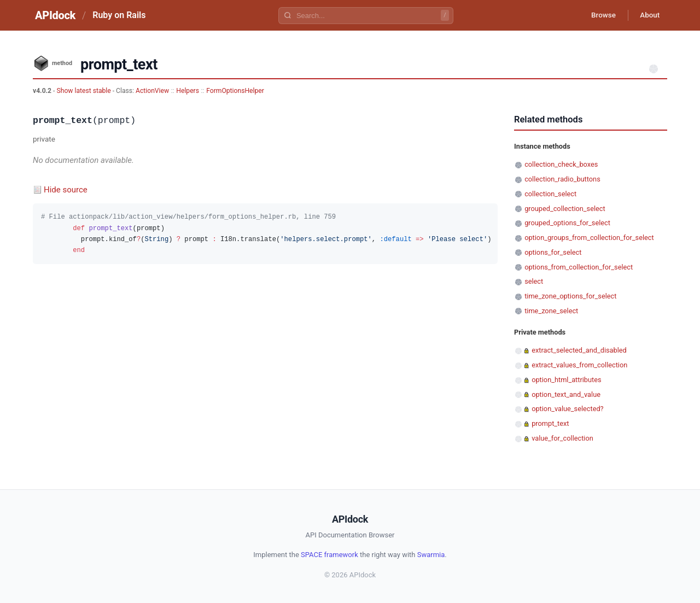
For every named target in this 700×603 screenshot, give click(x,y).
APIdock (55, 15)
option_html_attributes (566, 380)
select (534, 281)
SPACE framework (329, 555)
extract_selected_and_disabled (579, 350)
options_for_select (553, 252)
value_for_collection (562, 438)
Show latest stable (84, 91)
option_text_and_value (566, 394)
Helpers (188, 91)
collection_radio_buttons (562, 179)
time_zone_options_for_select (570, 296)
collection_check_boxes (561, 164)
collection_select (550, 194)
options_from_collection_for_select (579, 267)
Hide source (66, 190)
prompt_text (550, 423)
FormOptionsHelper (235, 91)
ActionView (152, 91)
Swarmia (431, 555)
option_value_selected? (567, 409)
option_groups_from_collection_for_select (589, 238)
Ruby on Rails (119, 15)
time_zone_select (551, 311)
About (648, 15)
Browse (599, 15)
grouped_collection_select (565, 209)
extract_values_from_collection (579, 365)
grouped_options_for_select (567, 223)
